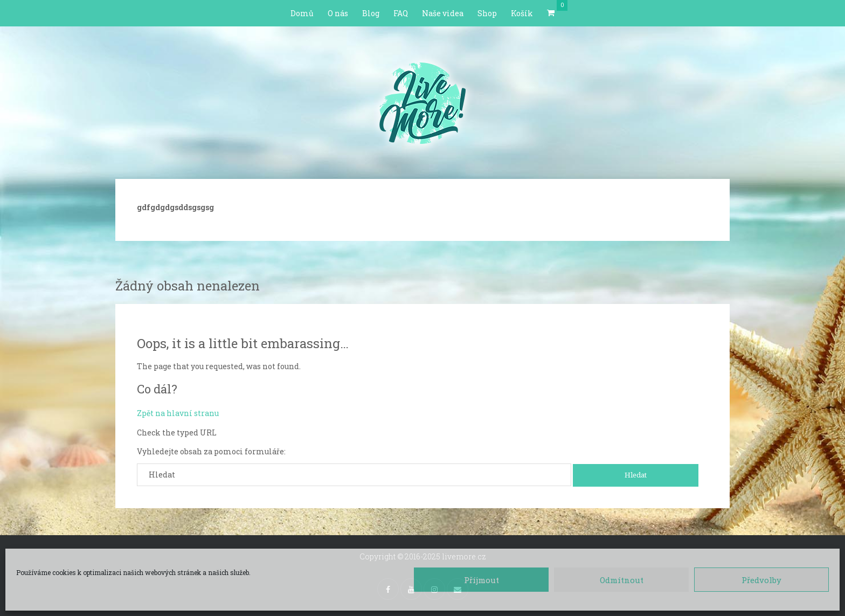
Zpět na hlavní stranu (178, 413)
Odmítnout (622, 580)
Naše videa (443, 13)
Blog (371, 13)
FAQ (401, 13)
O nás (338, 13)
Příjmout (482, 580)
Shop (487, 13)
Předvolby (761, 580)
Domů (302, 13)
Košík (522, 13)
